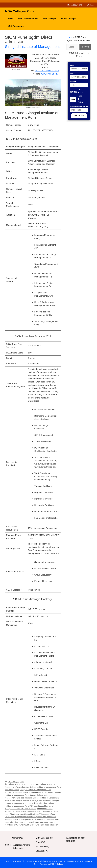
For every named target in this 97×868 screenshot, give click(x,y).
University (40, 851)
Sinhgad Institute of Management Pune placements (36, 817)
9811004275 (41, 71)
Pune (22, 782)
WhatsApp (91, 5)
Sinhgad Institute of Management (32, 47)
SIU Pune (40, 846)
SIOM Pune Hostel (26, 822)
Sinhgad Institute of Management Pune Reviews (24, 819)
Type (80, 90)
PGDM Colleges (69, 19)
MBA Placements (15, 26)
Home (10, 19)
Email (72, 73)
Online (80, 102)
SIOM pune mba (41, 822)
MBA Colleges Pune (20, 11)
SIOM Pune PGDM (21, 825)
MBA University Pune (28, 19)
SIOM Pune (49, 819)
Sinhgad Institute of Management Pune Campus (34, 792)
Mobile (73, 82)
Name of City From (79, 106)
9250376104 (53, 71)
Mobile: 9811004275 (75, 5)
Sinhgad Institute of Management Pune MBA (34, 800)
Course (73, 92)
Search (85, 47)
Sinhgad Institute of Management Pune (23, 784)
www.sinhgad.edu (50, 74)
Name (72, 65)
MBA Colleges (50, 19)
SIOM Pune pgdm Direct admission (44, 825)
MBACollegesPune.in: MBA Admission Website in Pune (40, 861)
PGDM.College (57, 864)
